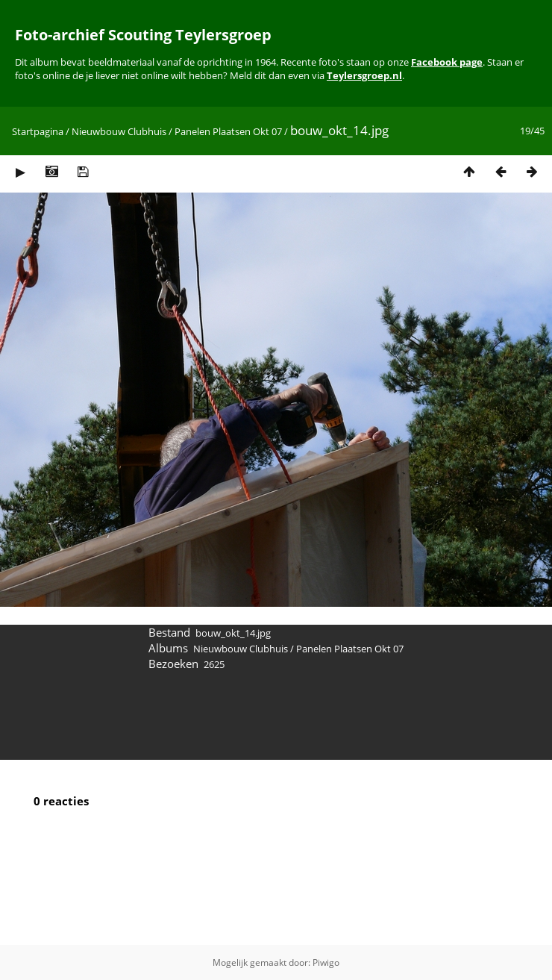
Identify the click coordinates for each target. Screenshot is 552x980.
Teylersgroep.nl (364, 75)
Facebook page (447, 62)
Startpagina (38, 131)
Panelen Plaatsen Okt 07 (228, 131)
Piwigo (326, 962)
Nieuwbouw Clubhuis (119, 131)
